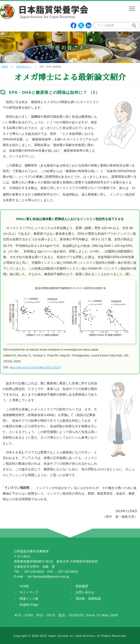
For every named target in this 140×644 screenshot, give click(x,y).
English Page (29, 605)
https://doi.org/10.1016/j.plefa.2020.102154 (35, 367)
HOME (5, 67)
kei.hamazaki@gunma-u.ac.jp (49, 576)
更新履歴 (82, 586)
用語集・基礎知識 (88, 599)
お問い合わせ (85, 592)
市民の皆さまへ (24, 67)
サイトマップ (29, 592)
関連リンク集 (29, 599)
